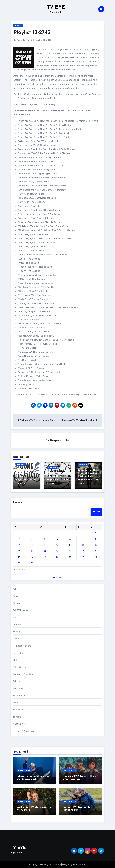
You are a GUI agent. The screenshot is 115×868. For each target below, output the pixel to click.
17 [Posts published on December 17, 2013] (32, 551)
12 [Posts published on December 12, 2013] (57, 545)
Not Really (18, 652)
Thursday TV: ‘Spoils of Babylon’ (80, 420)
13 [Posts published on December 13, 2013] (70, 545)
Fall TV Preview (21, 610)
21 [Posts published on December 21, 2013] (83, 551)
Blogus (66, 864)
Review (16, 702)
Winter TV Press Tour (23, 730)
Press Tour (18, 688)
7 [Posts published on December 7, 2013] (83, 538)
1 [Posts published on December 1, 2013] (96, 532)
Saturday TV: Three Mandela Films (36, 420)
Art (14, 588)
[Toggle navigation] (12, 9)
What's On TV (20, 723)
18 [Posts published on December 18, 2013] (45, 551)
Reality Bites (19, 695)
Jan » (61, 577)
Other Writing (20, 667)
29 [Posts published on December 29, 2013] (96, 557)
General (18, 26)
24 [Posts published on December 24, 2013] (32, 557)
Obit (15, 659)
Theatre (17, 716)
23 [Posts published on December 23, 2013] (19, 557)
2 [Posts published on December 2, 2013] (19, 538)
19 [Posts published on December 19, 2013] (57, 551)
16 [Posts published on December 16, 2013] (19, 551)
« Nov (54, 577)
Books (16, 596)
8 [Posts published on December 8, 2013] (96, 538)
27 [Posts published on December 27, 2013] (70, 557)
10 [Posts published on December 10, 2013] (32, 545)
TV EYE (56, 7)
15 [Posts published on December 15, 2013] (96, 545)
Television (18, 709)
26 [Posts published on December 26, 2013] (57, 557)
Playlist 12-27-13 (32, 33)
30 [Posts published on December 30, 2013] (19, 563)
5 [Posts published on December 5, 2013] (57, 538)
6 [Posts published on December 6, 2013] (70, 538)
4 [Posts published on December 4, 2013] (44, 538)
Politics (17, 681)
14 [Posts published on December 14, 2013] (83, 545)
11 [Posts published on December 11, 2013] (44, 545)
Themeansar (79, 864)
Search (17, 502)
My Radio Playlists (22, 645)
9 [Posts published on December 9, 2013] (19, 545)
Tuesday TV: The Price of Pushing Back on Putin (87, 473)
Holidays (17, 631)
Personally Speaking (23, 674)
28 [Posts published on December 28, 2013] (83, 557)
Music (16, 638)
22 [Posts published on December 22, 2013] (96, 551)
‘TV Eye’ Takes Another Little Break (25, 473)
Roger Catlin (23, 40)
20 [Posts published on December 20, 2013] (70, 551)
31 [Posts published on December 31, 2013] (32, 563)
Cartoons (18, 603)
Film (15, 617)
